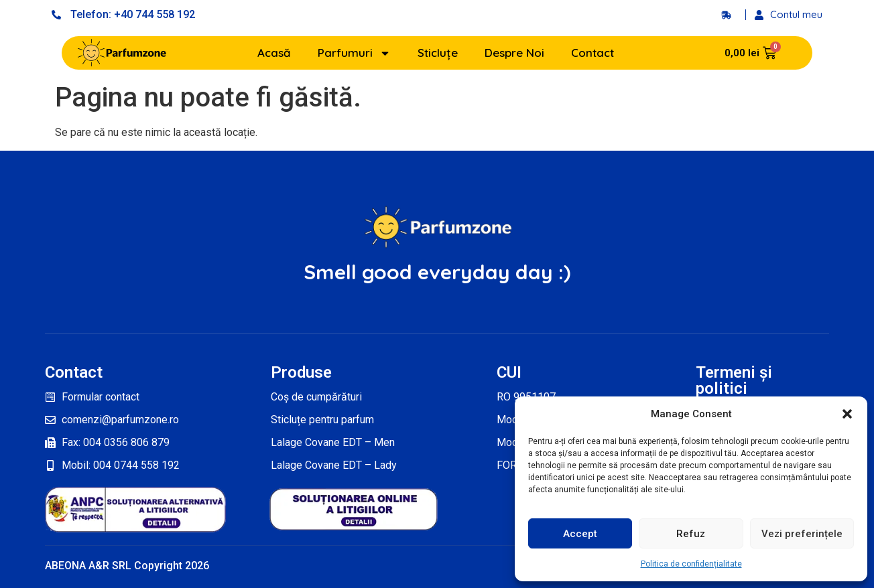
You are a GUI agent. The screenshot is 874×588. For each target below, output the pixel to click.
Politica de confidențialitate (691, 564)
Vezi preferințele (802, 534)
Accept (580, 534)
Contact (592, 53)
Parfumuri (354, 53)
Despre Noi (514, 53)
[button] (847, 414)
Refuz (691, 534)
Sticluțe (438, 53)
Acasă (274, 53)
